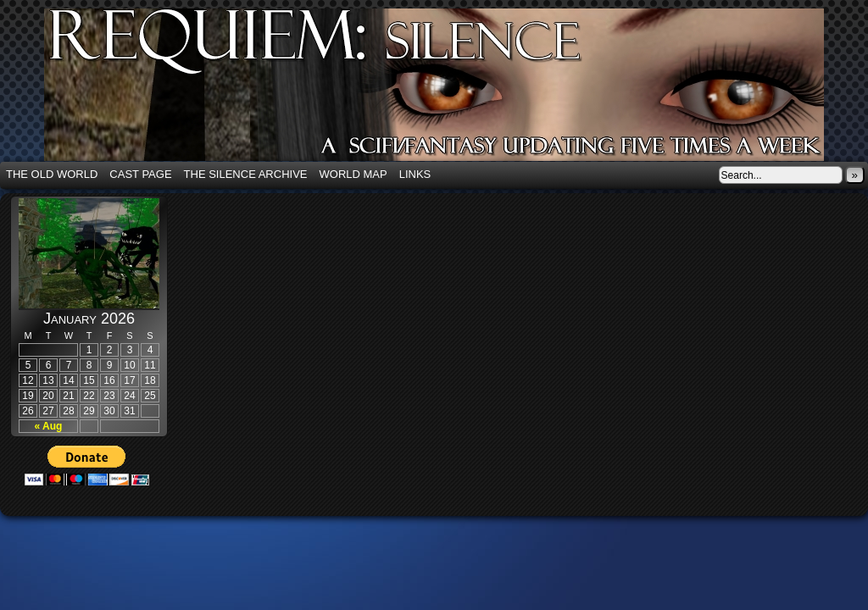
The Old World (52, 174)
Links (415, 174)
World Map (353, 174)
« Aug (49, 426)
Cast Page (140, 174)
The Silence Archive (246, 174)
